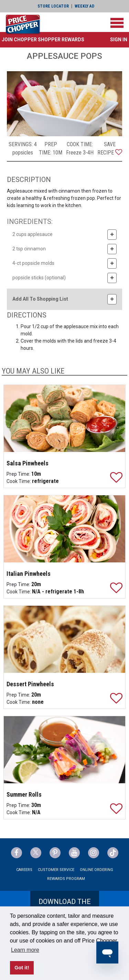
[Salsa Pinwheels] (65, 418)
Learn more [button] (25, 950)
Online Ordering (96, 870)
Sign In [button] (119, 40)
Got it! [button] (22, 968)
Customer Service (56, 870)
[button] (43, 40)
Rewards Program (66, 879)
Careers (24, 870)
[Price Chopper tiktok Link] (113, 853)
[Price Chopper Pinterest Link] (55, 853)
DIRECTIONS (27, 315)
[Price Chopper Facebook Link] (17, 853)
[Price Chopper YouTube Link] (74, 853)
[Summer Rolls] (65, 750)
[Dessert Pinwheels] (65, 639)
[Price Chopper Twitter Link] (36, 853)
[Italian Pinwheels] (65, 529)
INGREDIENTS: (30, 222)
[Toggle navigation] (117, 23)
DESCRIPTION (29, 180)
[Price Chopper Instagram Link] (94, 853)
